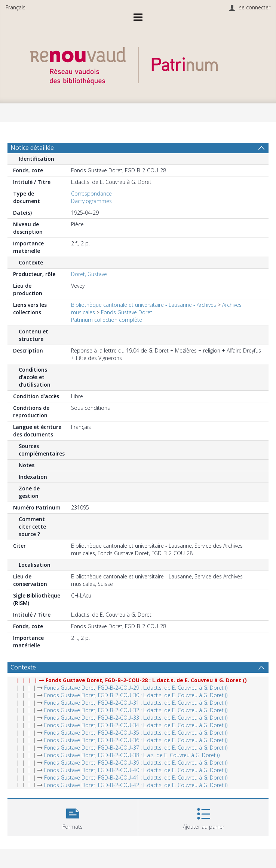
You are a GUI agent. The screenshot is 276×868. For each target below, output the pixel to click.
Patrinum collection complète (107, 320)
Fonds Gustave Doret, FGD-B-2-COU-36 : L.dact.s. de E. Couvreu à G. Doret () (136, 740)
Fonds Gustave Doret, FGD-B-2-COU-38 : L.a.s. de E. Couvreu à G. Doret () (132, 755)
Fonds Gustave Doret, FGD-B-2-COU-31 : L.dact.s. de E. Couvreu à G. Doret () (136, 703)
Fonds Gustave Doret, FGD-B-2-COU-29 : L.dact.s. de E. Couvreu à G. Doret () (136, 688)
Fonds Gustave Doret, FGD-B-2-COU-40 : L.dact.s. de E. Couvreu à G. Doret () (136, 770)
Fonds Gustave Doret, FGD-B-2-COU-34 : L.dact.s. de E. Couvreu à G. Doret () (136, 725)
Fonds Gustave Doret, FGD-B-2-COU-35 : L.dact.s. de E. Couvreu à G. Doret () (136, 733)
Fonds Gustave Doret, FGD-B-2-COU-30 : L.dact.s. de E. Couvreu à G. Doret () (136, 695)
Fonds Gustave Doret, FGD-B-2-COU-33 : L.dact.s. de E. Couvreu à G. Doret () (136, 718)
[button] (73, 816)
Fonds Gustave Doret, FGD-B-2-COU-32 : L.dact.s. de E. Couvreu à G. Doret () (136, 710)
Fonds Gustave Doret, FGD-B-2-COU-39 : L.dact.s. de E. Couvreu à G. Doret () (136, 763)
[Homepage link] (138, 64)
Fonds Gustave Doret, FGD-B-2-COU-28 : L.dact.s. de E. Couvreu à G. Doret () (146, 680)
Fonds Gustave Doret (127, 312)
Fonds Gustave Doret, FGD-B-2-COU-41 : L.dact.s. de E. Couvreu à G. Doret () (136, 778)
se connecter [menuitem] (255, 7)
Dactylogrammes (91, 201)
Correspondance (91, 193)
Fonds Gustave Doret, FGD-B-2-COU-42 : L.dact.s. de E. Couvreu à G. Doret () (136, 785)
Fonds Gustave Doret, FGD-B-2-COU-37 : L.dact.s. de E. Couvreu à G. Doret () (136, 748)
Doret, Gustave (89, 274)
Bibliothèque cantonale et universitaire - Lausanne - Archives (144, 305)
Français (16, 7)
